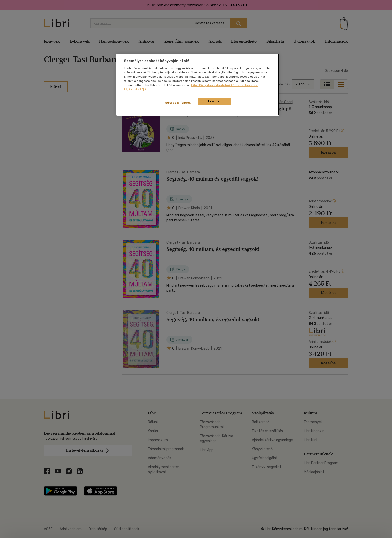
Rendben (215, 101)
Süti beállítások (178, 103)
